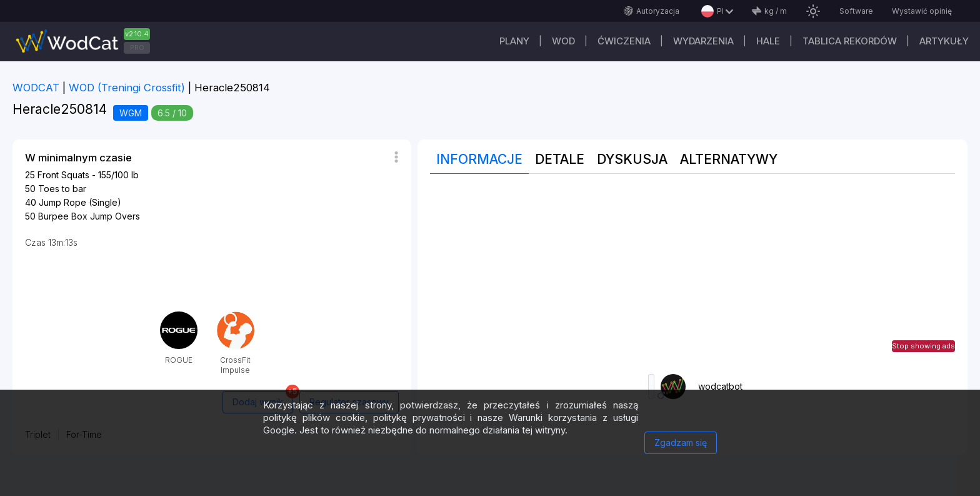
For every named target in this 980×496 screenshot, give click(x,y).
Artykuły (944, 41)
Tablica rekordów (850, 41)
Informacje (479, 159)
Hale (768, 41)
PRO (137, 48)
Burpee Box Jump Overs (89, 216)
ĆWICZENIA (624, 41)
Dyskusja (632, 159)
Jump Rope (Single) (80, 202)
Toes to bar (62, 189)
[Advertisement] (692, 274)
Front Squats (63, 175)
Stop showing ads (923, 346)
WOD (563, 41)
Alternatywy (729, 159)
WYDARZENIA (703, 41)
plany (514, 41)
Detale (560, 159)
